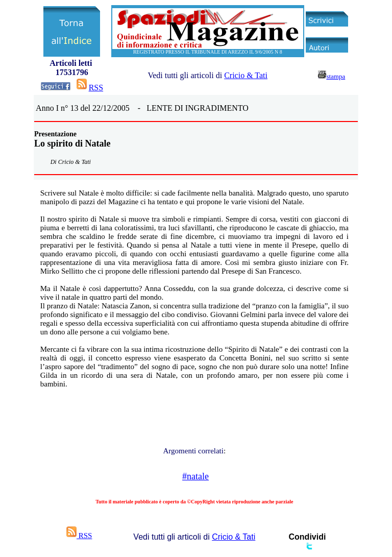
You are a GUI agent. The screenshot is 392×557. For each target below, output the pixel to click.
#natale (195, 476)
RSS (96, 88)
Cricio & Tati (246, 75)
